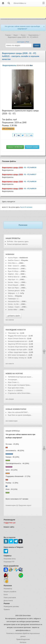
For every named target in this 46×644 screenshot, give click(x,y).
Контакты (23, 642)
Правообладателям (23, 639)
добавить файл (14, 316)
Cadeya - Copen (14, 307)
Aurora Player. (13, 258)
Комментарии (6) (12, 505)
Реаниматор (8, 589)
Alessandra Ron (14, 301)
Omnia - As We (13, 304)
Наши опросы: (13, 431)
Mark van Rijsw (13, 288)
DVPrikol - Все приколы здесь (18, 241)
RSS (27, 42)
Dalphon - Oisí (13, 274)
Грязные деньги (14, 290)
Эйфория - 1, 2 (13, 293)
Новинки (10, 254)
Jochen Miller (13, 310)
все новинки (10, 320)
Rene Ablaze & (13, 269)
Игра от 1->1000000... (16, 390)
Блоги (6, 595)
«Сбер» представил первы (18, 352)
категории (21, 42)
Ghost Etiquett (13, 285)
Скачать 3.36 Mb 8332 (15, 147)
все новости (10, 364)
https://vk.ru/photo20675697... (18, 412)
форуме (19, 374)
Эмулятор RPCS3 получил (18, 344)
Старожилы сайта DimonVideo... (20, 393)
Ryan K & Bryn (13, 271)
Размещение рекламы (11, 607)
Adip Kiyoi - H (13, 279)
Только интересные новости (17, 244)
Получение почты (10, 559)
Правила (7, 610)
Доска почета (8, 601)
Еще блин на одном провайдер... (20, 415)
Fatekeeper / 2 (13, 299)
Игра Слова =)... (14, 382)
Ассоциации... (13, 380)
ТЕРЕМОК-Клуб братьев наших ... (20, 377)
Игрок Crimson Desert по (17, 339)
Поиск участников (10, 598)
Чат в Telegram (8, 129)
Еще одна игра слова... (16, 388)
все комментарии (12, 421)
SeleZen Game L (14, 260)
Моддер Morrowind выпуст (18, 336)
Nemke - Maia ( (13, 282)
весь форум (10, 399)
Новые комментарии (16, 409)
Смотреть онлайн (32, 147)
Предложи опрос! (25, 505)
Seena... (11, 296)
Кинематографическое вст (18, 341)
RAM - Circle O (13, 266)
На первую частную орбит (17, 350)
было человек (26, 207)
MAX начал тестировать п (17, 355)
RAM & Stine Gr (13, 277)
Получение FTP (9, 562)
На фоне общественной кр (18, 347)
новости (21, 330)
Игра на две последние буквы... (20, 385)
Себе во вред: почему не (17, 358)
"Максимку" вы (13, 333)
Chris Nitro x (12, 263)
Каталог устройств (10, 592)
